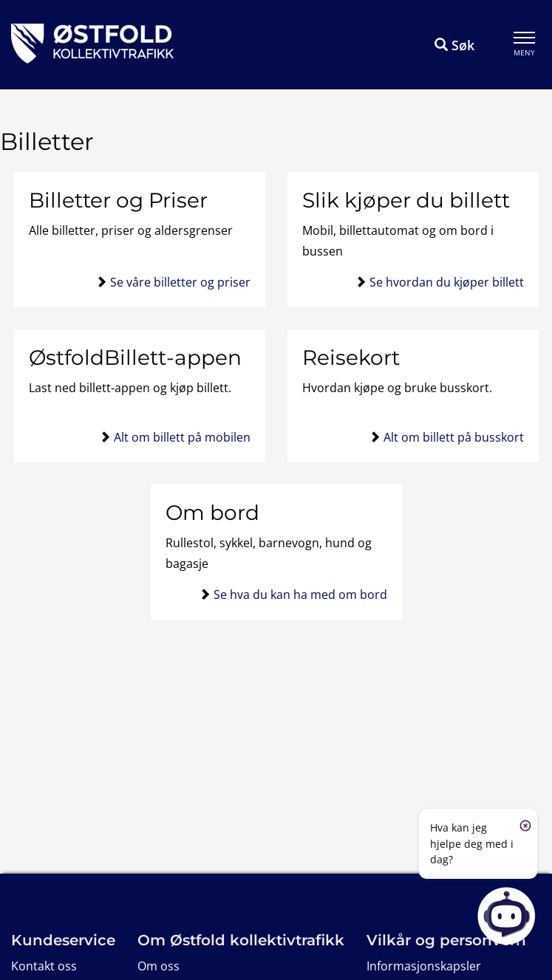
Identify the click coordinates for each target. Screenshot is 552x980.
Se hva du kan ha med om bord (300, 594)
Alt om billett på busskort (454, 437)
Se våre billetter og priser (180, 282)
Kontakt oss (44, 966)
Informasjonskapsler (424, 966)
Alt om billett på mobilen (182, 437)
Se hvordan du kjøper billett (447, 282)
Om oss (159, 966)
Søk (454, 45)
